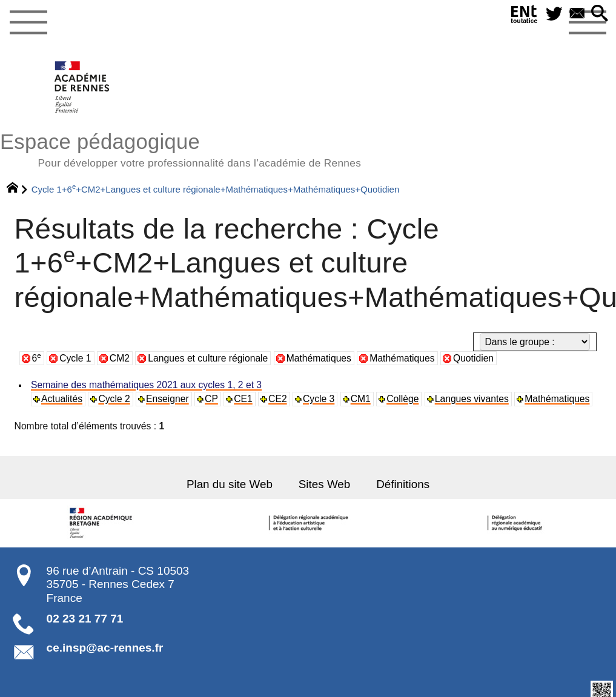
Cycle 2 (113, 399)
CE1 (241, 399)
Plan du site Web (231, 484)
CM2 (120, 358)
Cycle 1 (75, 358)
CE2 (276, 399)
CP (210, 399)
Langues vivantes (468, 399)
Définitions (402, 484)
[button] (600, 14)
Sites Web (324, 484)
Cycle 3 (316, 399)
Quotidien (473, 358)
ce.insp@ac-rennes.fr (105, 647)
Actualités (61, 399)
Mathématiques (319, 358)
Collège (399, 399)
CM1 (358, 399)
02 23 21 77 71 (85, 618)
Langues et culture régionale (208, 358)
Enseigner (166, 399)
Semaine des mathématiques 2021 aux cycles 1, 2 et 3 (145, 385)
